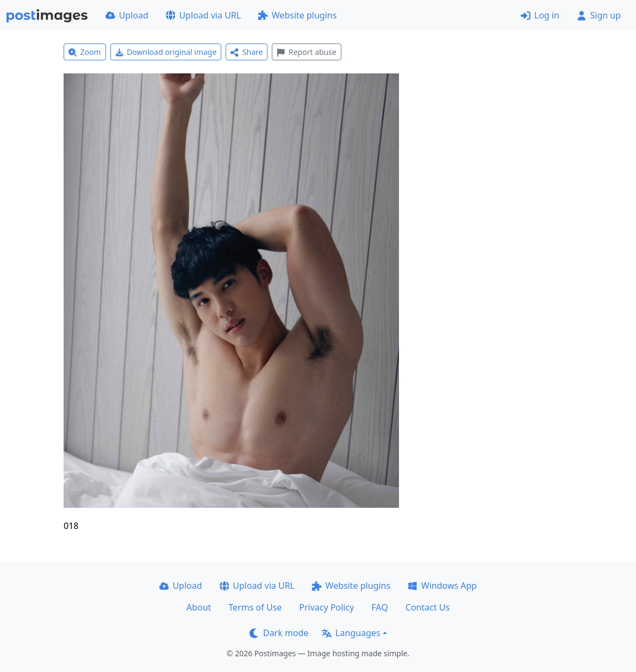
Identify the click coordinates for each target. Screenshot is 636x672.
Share (247, 52)
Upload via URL (203, 15)
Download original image (166, 52)
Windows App (442, 586)
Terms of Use (255, 607)
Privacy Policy (326, 607)
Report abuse (306, 52)
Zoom (85, 52)
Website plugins (297, 15)
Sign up (599, 15)
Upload (127, 15)
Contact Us (428, 607)
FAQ (379, 607)
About (199, 607)
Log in (540, 15)
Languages (351, 633)
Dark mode (279, 633)
